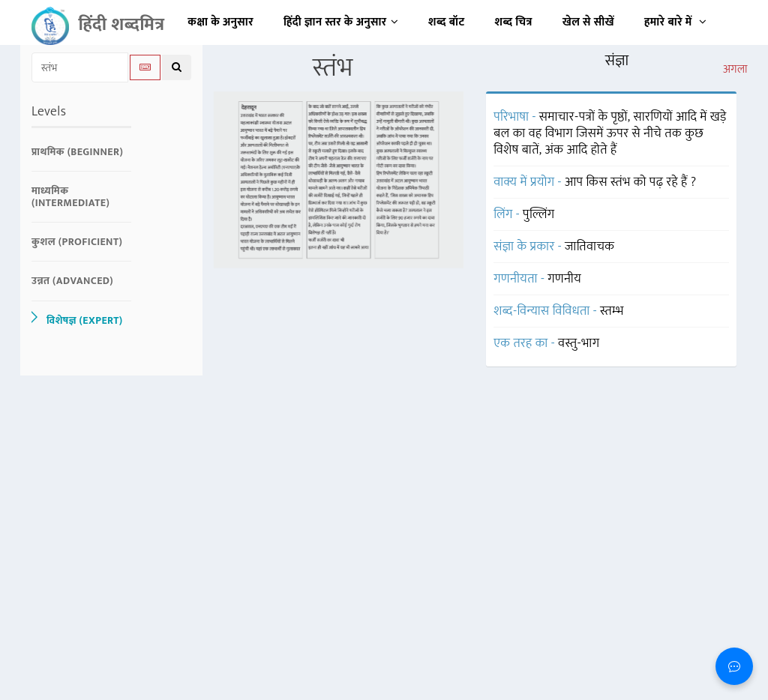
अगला (735, 70)
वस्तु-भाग (579, 343)
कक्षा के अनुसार (220, 22)
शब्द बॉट (447, 22)
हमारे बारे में (675, 22)
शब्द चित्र (514, 22)
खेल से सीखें (588, 22)
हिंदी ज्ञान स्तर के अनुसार (341, 22)
